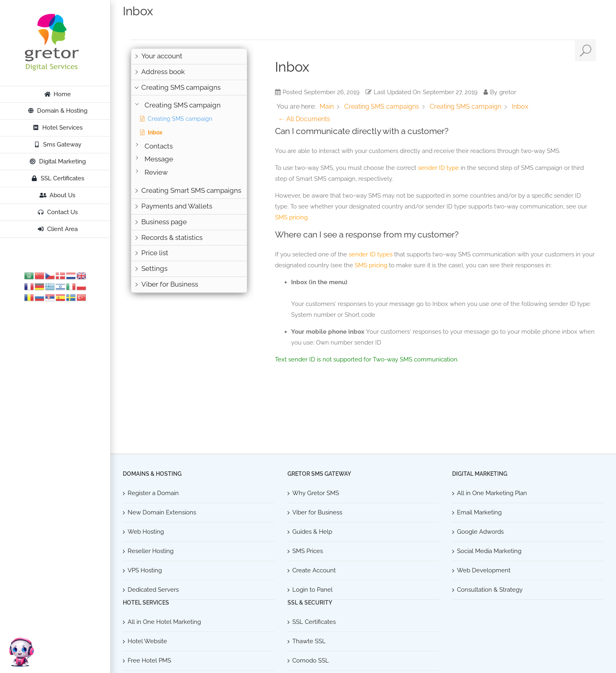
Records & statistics (172, 237)
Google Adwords (480, 532)
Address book (163, 72)
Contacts (159, 146)
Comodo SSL (311, 661)
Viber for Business (170, 284)
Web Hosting (146, 532)
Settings (154, 268)
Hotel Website (147, 641)
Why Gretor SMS (316, 493)
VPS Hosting (145, 570)
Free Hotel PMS (149, 661)
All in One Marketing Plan (492, 493)
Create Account (314, 570)
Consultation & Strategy (490, 590)
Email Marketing (479, 512)
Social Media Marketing (489, 551)
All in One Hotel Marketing (164, 622)
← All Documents (304, 119)
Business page (164, 222)
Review (156, 172)
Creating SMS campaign (183, 105)
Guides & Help (312, 532)
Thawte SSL (309, 641)
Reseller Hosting (151, 551)
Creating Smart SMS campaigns (191, 190)
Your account (162, 56)
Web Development (484, 570)
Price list (155, 253)
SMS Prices (308, 551)
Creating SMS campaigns (181, 87)
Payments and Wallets (177, 206)
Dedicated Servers (153, 590)
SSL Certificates (314, 622)
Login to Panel (312, 590)
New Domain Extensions (162, 512)
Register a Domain (153, 493)
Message (159, 159)
